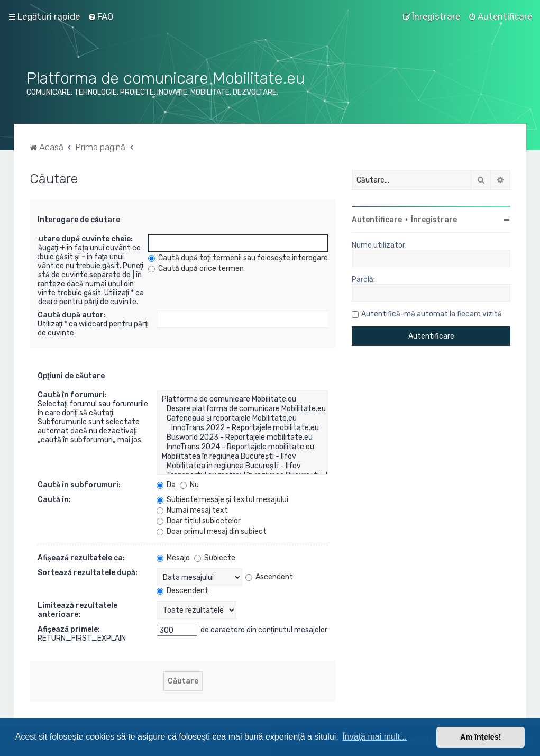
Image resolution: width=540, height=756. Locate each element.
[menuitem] (100, 16)
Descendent (182, 591)
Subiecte (215, 558)
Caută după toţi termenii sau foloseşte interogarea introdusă (257, 258)
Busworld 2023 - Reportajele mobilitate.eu (242, 438)
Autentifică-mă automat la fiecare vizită (432, 314)
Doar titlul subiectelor (199, 521)
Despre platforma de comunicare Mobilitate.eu (242, 409)
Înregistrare (434, 220)
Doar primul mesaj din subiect (212, 531)
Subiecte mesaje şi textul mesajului (222, 500)
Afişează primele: (69, 629)
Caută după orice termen (196, 268)
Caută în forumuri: (72, 395)
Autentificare (377, 220)
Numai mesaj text (192, 510)
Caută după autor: (72, 315)
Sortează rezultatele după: (88, 573)
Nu (189, 485)
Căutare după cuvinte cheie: (81, 239)
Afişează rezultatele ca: (81, 558)
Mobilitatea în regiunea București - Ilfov (242, 457)
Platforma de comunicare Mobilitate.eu (242, 399)
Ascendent (269, 577)
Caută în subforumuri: (79, 485)
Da (166, 485)
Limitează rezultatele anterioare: (77, 610)
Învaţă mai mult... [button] (374, 737)
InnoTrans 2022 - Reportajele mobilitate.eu (242, 428)
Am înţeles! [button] (481, 737)
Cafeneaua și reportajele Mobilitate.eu (242, 418)
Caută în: (54, 500)
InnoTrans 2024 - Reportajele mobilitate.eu (242, 447)
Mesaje (173, 558)
